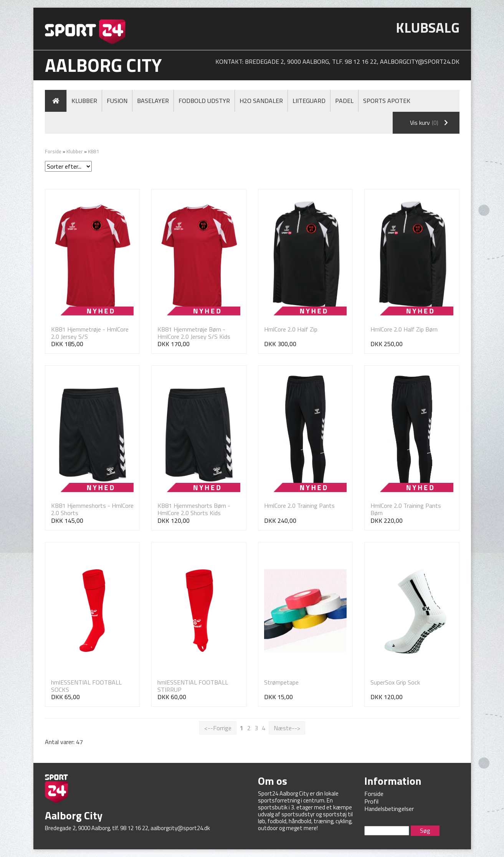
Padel (344, 101)
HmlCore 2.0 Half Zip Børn (404, 329)
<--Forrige (218, 728)
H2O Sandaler (261, 101)
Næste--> (287, 728)
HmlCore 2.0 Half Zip (291, 329)
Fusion (117, 101)
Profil (371, 801)
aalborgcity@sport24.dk (420, 61)
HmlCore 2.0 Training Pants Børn (406, 509)
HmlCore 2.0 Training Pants (299, 506)
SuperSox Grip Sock (395, 682)
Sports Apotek (387, 101)
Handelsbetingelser (389, 809)
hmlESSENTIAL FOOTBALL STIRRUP (193, 686)
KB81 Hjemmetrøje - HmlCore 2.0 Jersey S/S (90, 333)
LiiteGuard (309, 101)
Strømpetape (281, 682)
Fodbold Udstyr (204, 101)
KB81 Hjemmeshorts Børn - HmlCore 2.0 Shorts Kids (194, 509)
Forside (53, 151)
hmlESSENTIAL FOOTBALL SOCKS (86, 686)
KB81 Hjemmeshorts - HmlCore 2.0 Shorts (92, 509)
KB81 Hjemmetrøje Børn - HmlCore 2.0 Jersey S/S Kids (194, 333)
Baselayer (153, 101)
